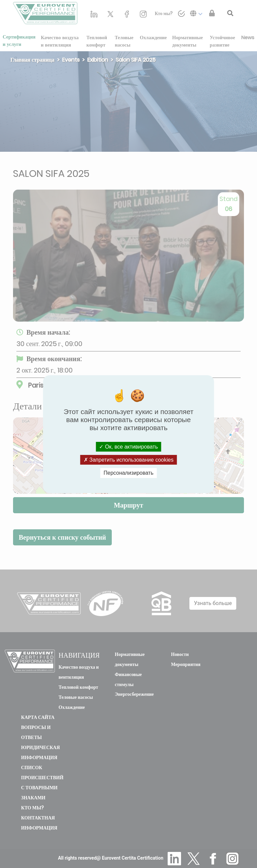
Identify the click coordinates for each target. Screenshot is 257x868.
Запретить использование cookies (129, 460)
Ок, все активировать (128, 447)
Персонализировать (129, 473)
